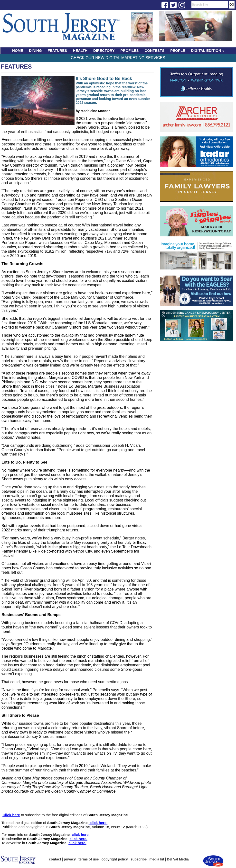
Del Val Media (178, 859)
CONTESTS (155, 50)
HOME (18, 50)
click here (98, 823)
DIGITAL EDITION (208, 50)
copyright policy (115, 859)
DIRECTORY (104, 50)
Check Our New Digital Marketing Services (118, 58)
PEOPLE (178, 50)
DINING (35, 50)
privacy (70, 859)
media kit (157, 859)
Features (16, 67)
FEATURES (57, 50)
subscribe (139, 859)
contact (55, 859)
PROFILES (130, 50)
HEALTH (80, 50)
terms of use (89, 859)
